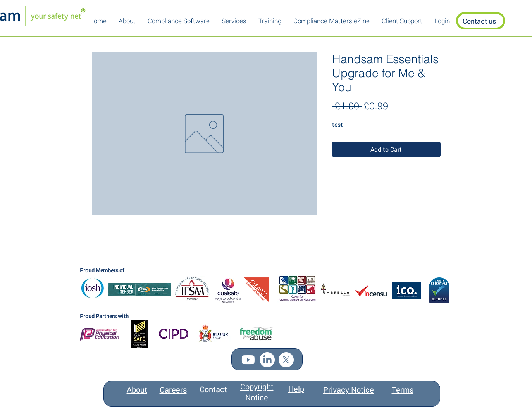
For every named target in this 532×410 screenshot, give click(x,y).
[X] (286, 360)
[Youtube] (248, 360)
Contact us (479, 21)
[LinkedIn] (267, 360)
